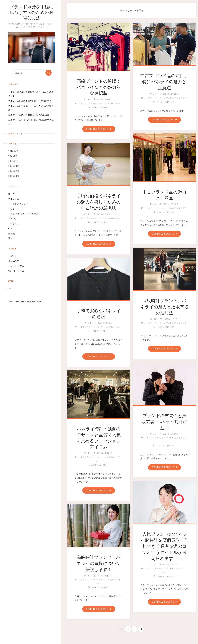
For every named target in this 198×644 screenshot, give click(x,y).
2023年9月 (14, 171)
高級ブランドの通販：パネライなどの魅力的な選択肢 (99, 87)
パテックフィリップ (18, 204)
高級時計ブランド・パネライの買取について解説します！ (99, 563)
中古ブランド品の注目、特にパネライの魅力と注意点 (164, 82)
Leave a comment (100, 107)
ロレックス (14, 224)
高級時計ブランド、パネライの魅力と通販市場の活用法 (164, 307)
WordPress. (36, 302)
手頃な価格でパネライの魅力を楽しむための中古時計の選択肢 (99, 202)
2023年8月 (14, 176)
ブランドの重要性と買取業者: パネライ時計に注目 (164, 422)
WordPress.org (16, 271)
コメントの (16, 266)
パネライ (13, 209)
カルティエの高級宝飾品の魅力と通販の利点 (30, 101)
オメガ (11, 194)
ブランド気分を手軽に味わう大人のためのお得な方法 (32, 13)
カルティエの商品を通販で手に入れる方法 (29, 115)
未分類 (11, 234)
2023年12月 (14, 156)
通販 (10, 239)
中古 (10, 229)
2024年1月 (14, 151)
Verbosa (24, 302)
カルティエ (14, 199)
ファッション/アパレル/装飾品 (23, 214)
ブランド (13, 219)
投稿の (14, 261)
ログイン (13, 256)
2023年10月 (14, 166)
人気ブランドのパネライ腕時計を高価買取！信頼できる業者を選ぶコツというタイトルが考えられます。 (165, 546)
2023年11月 (14, 161)
